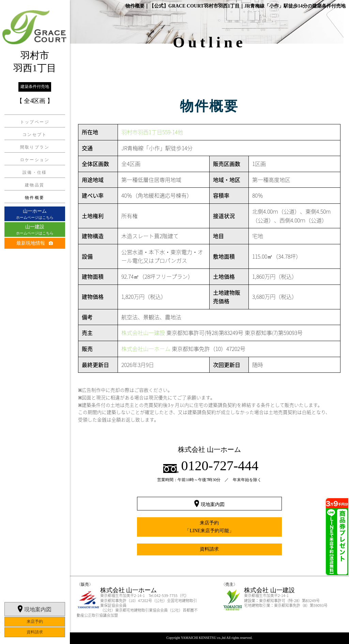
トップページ (35, 122)
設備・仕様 (35, 172)
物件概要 (35, 197)
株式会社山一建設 (143, 333)
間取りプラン (35, 147)
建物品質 (35, 185)
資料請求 (35, 614)
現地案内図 (38, 591)
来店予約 (35, 603)
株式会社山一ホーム (146, 349)
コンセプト (35, 134)
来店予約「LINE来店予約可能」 (209, 527)
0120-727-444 (220, 466)
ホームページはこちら (35, 214)
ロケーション (35, 159)
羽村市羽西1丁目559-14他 (152, 132)
